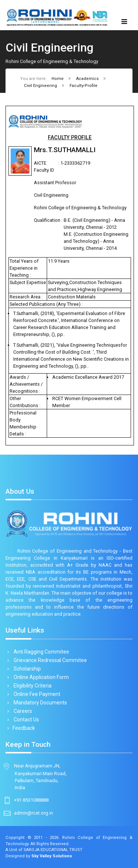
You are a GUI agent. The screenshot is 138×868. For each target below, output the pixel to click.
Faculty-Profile (84, 86)
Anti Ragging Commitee (40, 652)
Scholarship (26, 669)
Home (58, 79)
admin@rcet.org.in (33, 813)
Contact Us (25, 720)
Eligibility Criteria (31, 686)
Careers (22, 711)
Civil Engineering (40, 86)
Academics (87, 79)
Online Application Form (40, 677)
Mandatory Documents (39, 703)
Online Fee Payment (36, 694)
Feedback (23, 728)
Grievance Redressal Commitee (49, 660)
